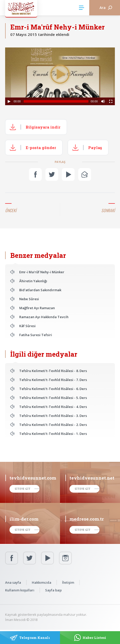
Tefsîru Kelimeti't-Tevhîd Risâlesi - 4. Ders (53, 407)
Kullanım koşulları (20, 590)
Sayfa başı (53, 590)
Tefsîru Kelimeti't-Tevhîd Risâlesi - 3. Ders (53, 416)
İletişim (68, 582)
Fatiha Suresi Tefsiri (36, 335)
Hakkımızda (42, 582)
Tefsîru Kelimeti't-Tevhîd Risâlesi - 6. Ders (53, 389)
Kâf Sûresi (27, 326)
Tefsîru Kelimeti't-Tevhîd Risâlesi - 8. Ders (53, 371)
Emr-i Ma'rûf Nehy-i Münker (42, 272)
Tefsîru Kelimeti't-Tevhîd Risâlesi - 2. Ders (53, 425)
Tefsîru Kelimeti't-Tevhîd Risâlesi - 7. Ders (53, 380)
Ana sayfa (13, 582)
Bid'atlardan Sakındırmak (40, 290)
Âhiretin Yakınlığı (33, 281)
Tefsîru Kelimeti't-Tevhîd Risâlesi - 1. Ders (53, 434)
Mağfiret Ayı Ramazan (37, 308)
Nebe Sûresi (29, 299)
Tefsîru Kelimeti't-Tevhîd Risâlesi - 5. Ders (53, 398)
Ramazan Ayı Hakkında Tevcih (44, 317)
